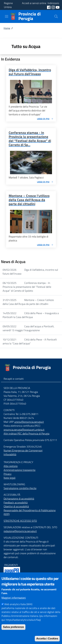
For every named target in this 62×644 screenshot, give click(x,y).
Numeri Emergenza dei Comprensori (23, 450)
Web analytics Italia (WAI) (18, 610)
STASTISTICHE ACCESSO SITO (20, 521)
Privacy (8, 474)
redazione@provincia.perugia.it (20, 531)
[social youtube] (58, 7)
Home (7, 28)
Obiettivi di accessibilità (16, 506)
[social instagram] (53, 7)
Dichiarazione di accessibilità (19, 499)
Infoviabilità (10, 454)
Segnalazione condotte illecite (20, 488)
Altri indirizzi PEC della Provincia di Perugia (26, 434)
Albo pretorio (11, 466)
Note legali (10, 478)
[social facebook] (49, 7)
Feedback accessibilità (16, 502)
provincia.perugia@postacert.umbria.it (24, 430)
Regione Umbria (8, 5)
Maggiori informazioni (14, 604)
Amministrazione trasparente (20, 470)
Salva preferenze (13, 633)
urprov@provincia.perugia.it (29, 422)
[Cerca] (56, 16)
